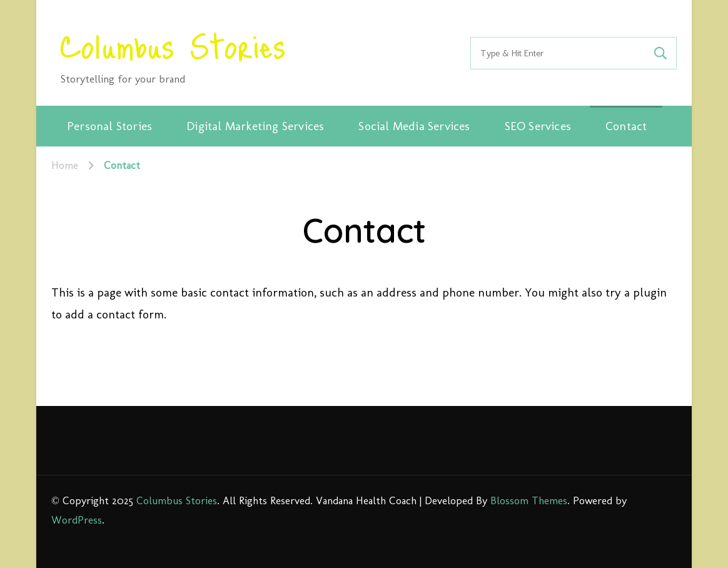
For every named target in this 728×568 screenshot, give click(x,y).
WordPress (77, 520)
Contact (626, 126)
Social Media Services (414, 126)
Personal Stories (109, 126)
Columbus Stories (173, 45)
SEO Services (538, 126)
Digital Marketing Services (255, 126)
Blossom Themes (529, 500)
